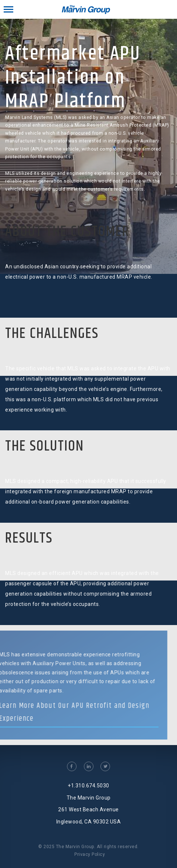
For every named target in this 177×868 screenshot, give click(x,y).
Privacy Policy (90, 854)
